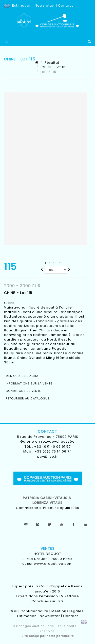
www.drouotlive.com (53, 564)
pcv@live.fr (48, 456)
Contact (65, 5)
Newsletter (45, 5)
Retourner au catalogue (27, 398)
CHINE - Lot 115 (54, 67)
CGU (13, 611)
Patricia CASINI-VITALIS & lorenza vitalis (48, 500)
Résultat (52, 63)
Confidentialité (34, 611)
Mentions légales (68, 611)
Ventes (48, 549)
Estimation (22, 5)
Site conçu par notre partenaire (48, 636)
